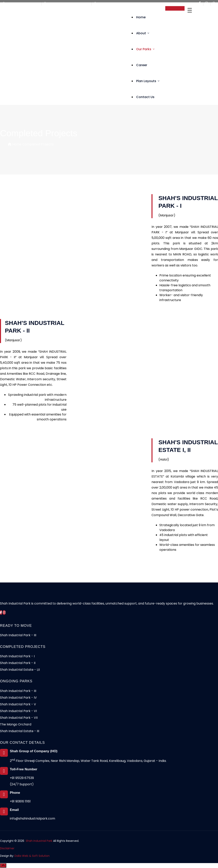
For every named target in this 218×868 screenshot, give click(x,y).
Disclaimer (7, 848)
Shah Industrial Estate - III (20, 731)
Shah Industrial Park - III (18, 635)
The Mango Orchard (16, 724)
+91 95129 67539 (22, 778)
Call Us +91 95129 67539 (21, 4)
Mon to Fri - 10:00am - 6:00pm (67, 4)
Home (141, 17)
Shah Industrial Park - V (18, 704)
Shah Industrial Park (39, 841)
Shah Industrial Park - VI (18, 711)
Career (142, 65)
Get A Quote (175, 8)
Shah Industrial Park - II (18, 663)
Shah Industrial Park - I (17, 656)
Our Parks (145, 49)
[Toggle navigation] (190, 10)
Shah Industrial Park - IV (18, 698)
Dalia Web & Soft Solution (32, 856)
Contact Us (145, 97)
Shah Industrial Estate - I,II (20, 670)
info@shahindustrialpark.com (117, 4)
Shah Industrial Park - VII (19, 718)
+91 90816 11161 (20, 801)
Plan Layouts (148, 81)
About (143, 33)
